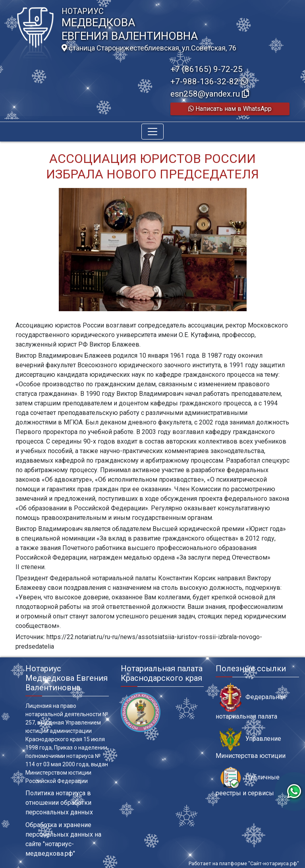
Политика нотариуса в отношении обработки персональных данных (59, 803)
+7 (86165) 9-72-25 (207, 69)
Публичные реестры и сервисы (248, 782)
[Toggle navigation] (152, 132)
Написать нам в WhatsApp (230, 109)
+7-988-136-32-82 (209, 81)
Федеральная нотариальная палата (251, 701)
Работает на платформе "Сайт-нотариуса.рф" (244, 863)
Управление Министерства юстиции (251, 743)
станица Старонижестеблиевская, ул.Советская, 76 (149, 48)
